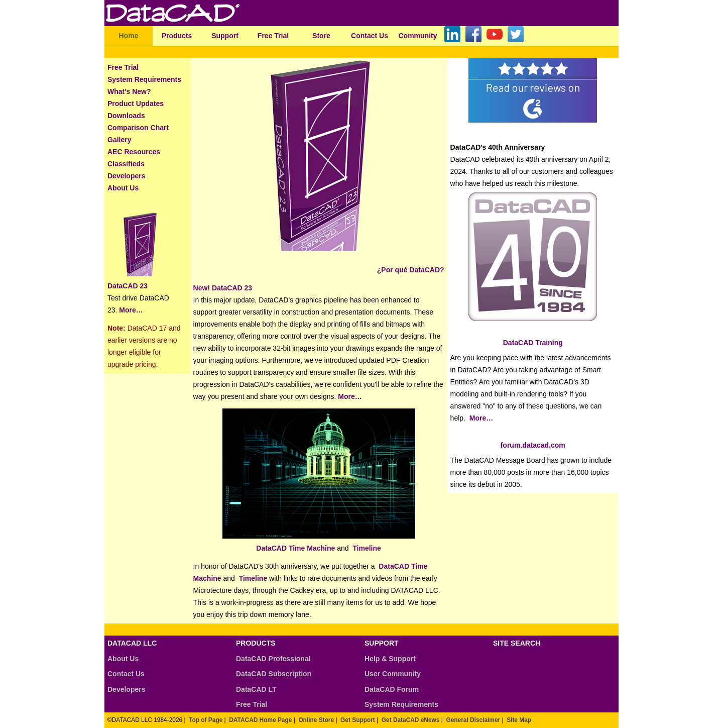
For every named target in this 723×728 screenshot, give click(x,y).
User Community (393, 674)
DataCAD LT (256, 689)
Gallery (119, 140)
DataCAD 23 (128, 286)
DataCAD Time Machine (295, 548)
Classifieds (126, 164)
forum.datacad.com (533, 445)
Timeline (367, 548)
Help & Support (390, 659)
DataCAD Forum (392, 689)
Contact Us (370, 36)
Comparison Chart (138, 128)
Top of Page (206, 720)
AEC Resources (134, 152)
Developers (126, 176)
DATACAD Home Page (260, 720)
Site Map (519, 720)
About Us (123, 188)
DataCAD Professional (273, 659)
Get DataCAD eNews (411, 720)
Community (418, 36)
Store (321, 36)
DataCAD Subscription (274, 674)
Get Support (358, 720)
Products (177, 36)
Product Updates (136, 103)
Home (129, 36)
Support (225, 36)
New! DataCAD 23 (223, 288)
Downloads (126, 116)
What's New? (129, 91)
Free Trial (273, 36)
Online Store (316, 720)
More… (130, 310)
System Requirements (144, 79)
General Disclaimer (473, 720)
